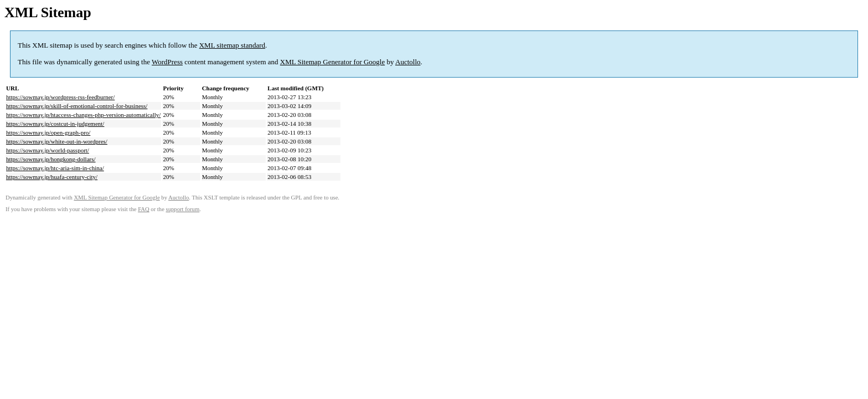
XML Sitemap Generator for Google (332, 62)
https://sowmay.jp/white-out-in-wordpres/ (57, 141)
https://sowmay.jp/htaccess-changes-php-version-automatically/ (83, 115)
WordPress (167, 62)
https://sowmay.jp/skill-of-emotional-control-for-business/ (77, 106)
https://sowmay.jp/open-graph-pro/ (48, 132)
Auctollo (408, 62)
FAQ (144, 209)
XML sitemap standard (232, 45)
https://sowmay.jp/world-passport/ (48, 150)
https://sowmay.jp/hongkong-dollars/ (51, 159)
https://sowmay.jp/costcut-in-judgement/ (55, 124)
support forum (183, 209)
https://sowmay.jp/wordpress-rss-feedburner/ (60, 97)
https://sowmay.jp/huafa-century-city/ (52, 177)
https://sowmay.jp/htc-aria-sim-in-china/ (55, 168)
